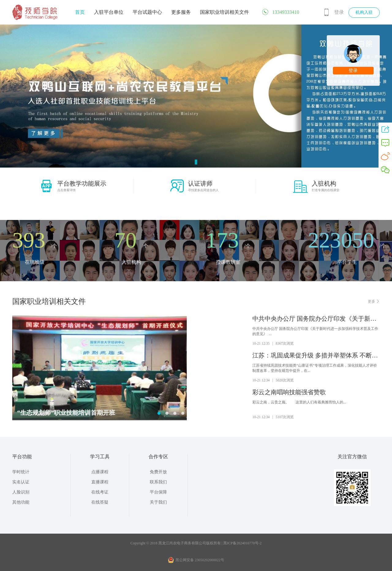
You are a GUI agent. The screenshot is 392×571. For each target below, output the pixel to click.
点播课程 (100, 472)
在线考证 (100, 492)
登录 (339, 12)
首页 (80, 12)
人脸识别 (21, 492)
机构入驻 (364, 12)
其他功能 (21, 502)
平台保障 (158, 492)
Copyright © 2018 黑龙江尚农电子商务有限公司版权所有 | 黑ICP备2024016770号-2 (196, 543)
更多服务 (181, 12)
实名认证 (21, 482)
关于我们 (158, 502)
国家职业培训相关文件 (224, 12)
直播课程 (100, 482)
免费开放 (158, 472)
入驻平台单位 (109, 12)
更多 (374, 301)
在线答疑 (100, 502)
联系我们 (158, 482)
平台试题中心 (147, 12)
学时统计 (21, 472)
